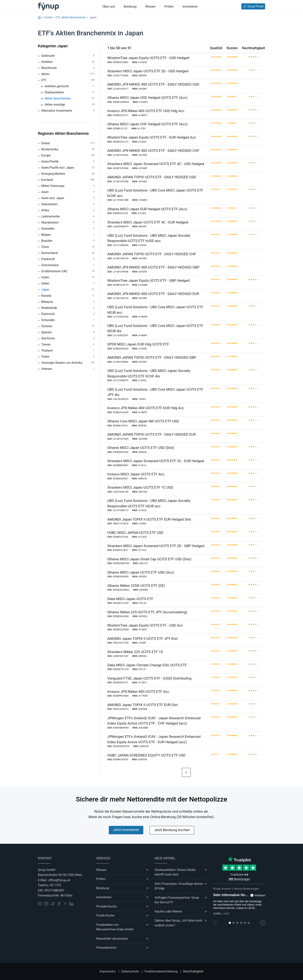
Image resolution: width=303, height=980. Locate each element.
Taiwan (68, 345)
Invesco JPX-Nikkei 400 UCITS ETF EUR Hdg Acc (146, 408)
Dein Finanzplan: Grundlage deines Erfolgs (179, 886)
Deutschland (68, 253)
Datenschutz (130, 971)
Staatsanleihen (70, 92)
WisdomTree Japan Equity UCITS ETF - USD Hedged (148, 58)
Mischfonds (68, 68)
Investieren (190, 7)
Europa (68, 155)
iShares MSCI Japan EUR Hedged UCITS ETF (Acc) (147, 209)
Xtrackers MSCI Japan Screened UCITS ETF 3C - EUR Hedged (156, 461)
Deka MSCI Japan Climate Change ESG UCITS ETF (147, 665)
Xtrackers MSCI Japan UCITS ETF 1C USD (140, 487)
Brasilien (68, 241)
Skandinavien (68, 223)
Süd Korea (68, 338)
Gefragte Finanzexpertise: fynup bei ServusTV (177, 900)
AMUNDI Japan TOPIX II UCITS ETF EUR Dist (143, 705)
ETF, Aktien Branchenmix (70, 17)
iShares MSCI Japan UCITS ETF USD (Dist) (141, 448)
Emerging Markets (68, 174)
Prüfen (169, 7)
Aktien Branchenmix (70, 99)
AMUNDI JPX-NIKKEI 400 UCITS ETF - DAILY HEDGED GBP (153, 267)
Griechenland (68, 265)
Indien (68, 277)
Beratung (130, 7)
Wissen (150, 7)
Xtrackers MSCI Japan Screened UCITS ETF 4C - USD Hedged (156, 164)
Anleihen (68, 62)
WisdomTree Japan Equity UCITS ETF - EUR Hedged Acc (152, 137)
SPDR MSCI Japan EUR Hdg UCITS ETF (138, 344)
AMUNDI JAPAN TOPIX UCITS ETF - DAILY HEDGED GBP (152, 357)
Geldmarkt (68, 56)
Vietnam (68, 369)
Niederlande (68, 308)
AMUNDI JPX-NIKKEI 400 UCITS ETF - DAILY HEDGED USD (153, 84)
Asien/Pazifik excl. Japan (68, 168)
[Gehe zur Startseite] (48, 7)
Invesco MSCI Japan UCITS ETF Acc (136, 474)
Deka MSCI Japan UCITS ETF (130, 599)
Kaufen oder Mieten (168, 911)
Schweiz (68, 326)
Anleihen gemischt (70, 86)
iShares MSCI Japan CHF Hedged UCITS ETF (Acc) (147, 124)
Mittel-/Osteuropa (68, 186)
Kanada (68, 296)
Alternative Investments (68, 111)
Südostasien (68, 204)
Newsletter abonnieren (112, 939)
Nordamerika (68, 149)
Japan (68, 290)
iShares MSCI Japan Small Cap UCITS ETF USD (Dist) (149, 559)
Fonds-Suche (106, 915)
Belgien (68, 235)
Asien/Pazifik (68, 162)
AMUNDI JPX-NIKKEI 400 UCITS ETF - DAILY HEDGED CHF (153, 151)
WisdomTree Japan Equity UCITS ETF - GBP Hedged (148, 280)
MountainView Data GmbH (115, 929)
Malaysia (68, 302)
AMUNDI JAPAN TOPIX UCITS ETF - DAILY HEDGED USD (152, 177)
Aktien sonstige (70, 105)
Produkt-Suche (107, 906)
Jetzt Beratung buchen (172, 830)
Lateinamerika (68, 216)
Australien (68, 229)
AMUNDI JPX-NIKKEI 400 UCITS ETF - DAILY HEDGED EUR (153, 294)
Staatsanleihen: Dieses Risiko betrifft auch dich (175, 872)
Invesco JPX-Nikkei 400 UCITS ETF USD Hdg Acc (146, 111)
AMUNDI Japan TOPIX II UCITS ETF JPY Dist (142, 639)
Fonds (48, 17)
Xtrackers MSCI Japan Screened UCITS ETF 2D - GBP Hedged (156, 546)
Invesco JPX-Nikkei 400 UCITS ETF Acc (138, 692)
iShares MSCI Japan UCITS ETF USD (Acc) (141, 572)
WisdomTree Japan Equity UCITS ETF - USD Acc (145, 625)
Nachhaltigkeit (193, 971)
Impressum (108, 971)
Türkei (68, 357)
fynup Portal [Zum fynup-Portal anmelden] (253, 6)
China (68, 247)
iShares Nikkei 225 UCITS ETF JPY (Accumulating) (147, 612)
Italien (68, 284)
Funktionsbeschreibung (161, 971)
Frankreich (68, 259)
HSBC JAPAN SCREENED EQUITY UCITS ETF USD (146, 755)
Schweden (68, 320)
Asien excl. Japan (68, 198)
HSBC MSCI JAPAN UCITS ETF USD (135, 533)
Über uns (109, 7)
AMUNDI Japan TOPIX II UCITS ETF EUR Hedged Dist (149, 519)
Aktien (68, 74)
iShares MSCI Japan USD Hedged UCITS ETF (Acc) (147, 98)
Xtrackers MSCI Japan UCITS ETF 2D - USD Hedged (148, 71)
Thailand (68, 351)
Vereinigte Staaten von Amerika (68, 363)
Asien (68, 192)
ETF (68, 80)
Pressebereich (106, 948)
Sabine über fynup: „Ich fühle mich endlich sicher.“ (178, 923)
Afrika (68, 210)
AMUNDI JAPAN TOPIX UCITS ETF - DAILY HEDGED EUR (151, 434)
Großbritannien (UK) (68, 271)
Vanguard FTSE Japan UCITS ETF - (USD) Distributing (149, 678)
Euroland (68, 180)
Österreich (68, 314)
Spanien (68, 332)
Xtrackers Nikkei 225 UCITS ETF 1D (135, 652)
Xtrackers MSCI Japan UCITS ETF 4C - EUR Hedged (148, 222)
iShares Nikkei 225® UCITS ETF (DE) (136, 586)
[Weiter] (186, 772)
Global (68, 143)
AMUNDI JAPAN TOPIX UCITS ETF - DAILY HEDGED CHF (152, 254)
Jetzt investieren (126, 830)
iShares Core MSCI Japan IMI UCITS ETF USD (143, 421)
